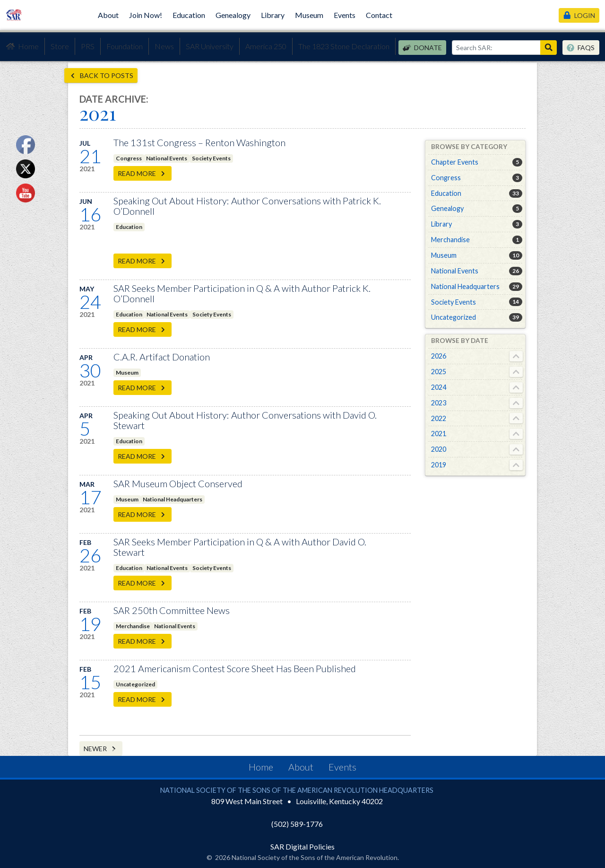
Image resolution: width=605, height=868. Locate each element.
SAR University (210, 46)
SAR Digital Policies (302, 846)
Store (60, 46)
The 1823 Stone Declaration (344, 46)
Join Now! (146, 15)
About (108, 15)
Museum (309, 15)
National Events (167, 158)
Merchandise (133, 626)
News (164, 46)
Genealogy (233, 15)
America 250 (266, 46)
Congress (129, 158)
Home (22, 46)
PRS (88, 46)
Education (189, 15)
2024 (439, 387)
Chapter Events (455, 162)
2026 (439, 356)
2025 (439, 372)
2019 (439, 465)
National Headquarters (173, 499)
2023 (439, 403)
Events (345, 15)
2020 (439, 449)
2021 (439, 434)
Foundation (125, 46)
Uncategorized (135, 684)
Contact (379, 15)
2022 (439, 418)
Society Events (211, 158)
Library (273, 15)
